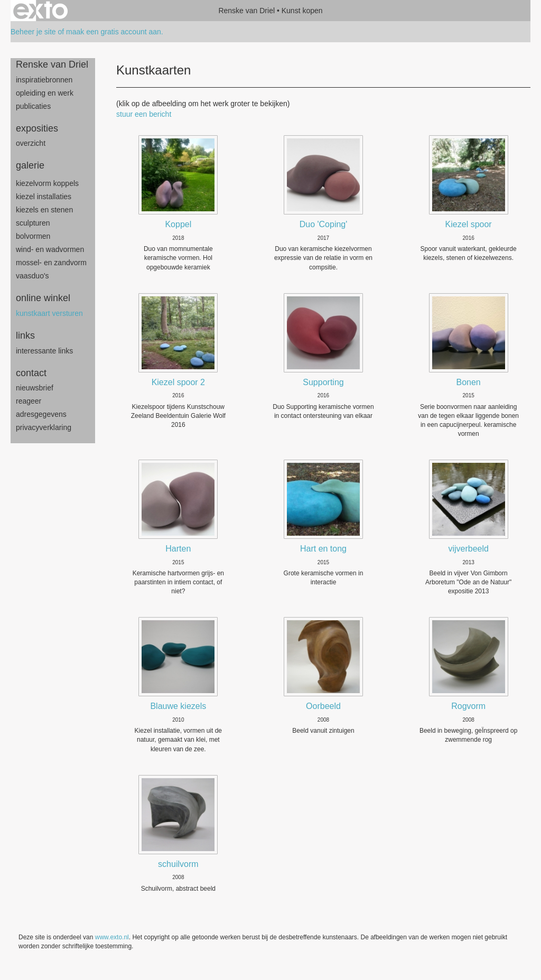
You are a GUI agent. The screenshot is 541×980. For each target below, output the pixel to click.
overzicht (31, 143)
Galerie (30, 165)
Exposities (37, 128)
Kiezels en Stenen (44, 210)
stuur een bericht (144, 114)
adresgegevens (41, 414)
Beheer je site (33, 32)
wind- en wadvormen (50, 249)
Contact (31, 373)
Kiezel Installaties (44, 197)
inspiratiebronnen (44, 80)
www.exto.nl (112, 937)
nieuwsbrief (35, 388)
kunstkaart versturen (49, 313)
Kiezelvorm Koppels (47, 183)
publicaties (33, 106)
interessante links (44, 351)
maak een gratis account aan (114, 32)
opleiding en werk (45, 93)
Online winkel (43, 298)
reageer (29, 401)
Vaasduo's (32, 276)
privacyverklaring (44, 427)
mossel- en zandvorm (51, 263)
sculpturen (33, 223)
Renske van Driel (246, 11)
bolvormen (33, 236)
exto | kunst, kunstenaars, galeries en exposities (40, 11)
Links (25, 335)
